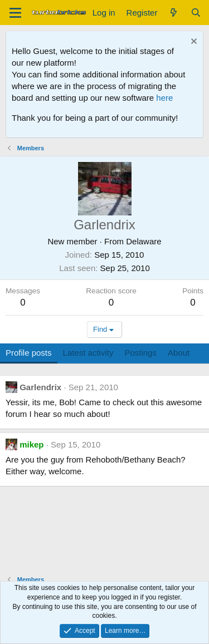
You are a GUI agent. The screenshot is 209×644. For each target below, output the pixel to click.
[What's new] (174, 13)
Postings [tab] (140, 353)
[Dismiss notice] (193, 43)
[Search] (196, 13)
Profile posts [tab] (29, 353)
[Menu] (15, 13)
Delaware (144, 241)
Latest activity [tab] (88, 353)
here (164, 98)
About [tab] (179, 353)
